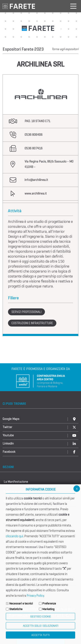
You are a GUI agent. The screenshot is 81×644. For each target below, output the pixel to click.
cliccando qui (14, 536)
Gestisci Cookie (41, 616)
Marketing (48, 609)
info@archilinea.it (36, 180)
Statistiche (16, 609)
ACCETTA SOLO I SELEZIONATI (41, 626)
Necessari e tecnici (21, 603)
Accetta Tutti (40, 635)
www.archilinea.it (36, 193)
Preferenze (49, 603)
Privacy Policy (35, 596)
